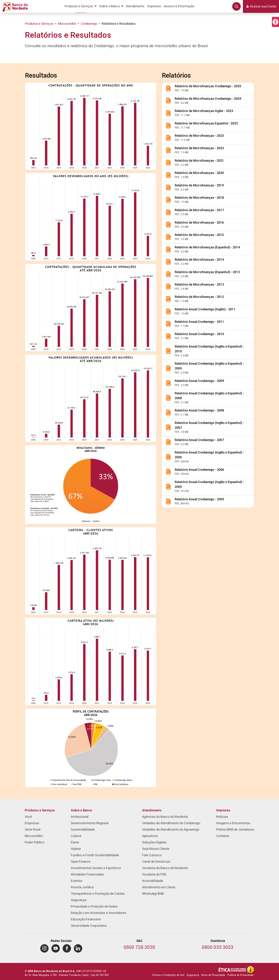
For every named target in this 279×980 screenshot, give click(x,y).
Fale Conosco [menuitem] (152, 855)
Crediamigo (89, 24)
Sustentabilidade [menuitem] (83, 830)
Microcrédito (67, 24)
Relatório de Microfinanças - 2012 (199, 297)
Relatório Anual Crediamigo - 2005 (199, 499)
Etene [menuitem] (75, 842)
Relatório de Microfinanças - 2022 (199, 148)
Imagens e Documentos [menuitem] (233, 823)
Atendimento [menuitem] (152, 810)
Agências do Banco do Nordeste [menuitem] (165, 817)
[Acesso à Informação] (251, 969)
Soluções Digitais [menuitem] (154, 842)
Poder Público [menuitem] (35, 842)
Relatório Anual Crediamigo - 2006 (199, 470)
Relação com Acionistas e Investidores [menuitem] (99, 913)
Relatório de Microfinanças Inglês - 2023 (204, 111)
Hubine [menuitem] (76, 849)
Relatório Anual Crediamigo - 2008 (199, 410)
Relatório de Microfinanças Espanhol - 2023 (206, 123)
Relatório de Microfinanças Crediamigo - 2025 (208, 86)
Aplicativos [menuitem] (150, 836)
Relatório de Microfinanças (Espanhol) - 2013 (207, 272)
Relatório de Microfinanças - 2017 (199, 210)
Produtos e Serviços (39, 24)
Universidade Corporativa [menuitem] (89, 926)
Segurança (193, 975)
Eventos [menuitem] (77, 881)
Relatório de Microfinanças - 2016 (199, 223)
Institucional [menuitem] (80, 817)
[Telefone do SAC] (139, 948)
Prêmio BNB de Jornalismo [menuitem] (235, 830)
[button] (275, 22)
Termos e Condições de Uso (168, 975)
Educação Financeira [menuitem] (86, 919)
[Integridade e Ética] (233, 969)
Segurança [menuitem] (79, 900)
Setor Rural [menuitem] (33, 830)
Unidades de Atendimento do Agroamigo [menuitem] (171, 830)
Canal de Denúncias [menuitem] (156, 862)
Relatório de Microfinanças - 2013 (199, 285)
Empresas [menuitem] (32, 823)
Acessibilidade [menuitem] (153, 881)
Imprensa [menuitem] (223, 810)
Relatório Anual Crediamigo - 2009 (199, 381)
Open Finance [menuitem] (81, 862)
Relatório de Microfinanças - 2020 (199, 173)
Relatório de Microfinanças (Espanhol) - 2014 (207, 247)
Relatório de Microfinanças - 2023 (199, 136)
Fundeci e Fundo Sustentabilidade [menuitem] (95, 855)
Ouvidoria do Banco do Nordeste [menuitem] (165, 868)
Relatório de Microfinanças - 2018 (199, 198)
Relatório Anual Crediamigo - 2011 (199, 322)
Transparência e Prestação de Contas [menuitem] (98, 894)
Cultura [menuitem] (76, 836)
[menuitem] (81, 6)
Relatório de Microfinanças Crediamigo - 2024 (208, 99)
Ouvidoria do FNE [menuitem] (154, 875)
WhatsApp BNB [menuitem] (153, 894)
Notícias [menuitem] (222, 817)
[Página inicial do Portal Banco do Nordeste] (15, 6)
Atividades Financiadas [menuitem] (87, 875)
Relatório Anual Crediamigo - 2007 (199, 440)
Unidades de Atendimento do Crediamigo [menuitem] (171, 823)
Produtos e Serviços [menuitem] (40, 810)
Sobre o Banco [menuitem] (81, 810)
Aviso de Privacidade (213, 975)
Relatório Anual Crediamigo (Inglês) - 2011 (205, 309)
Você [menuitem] (28, 817)
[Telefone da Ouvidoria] (218, 948)
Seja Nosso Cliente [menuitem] (156, 849)
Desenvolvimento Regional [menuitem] (90, 823)
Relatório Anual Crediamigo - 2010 (199, 334)
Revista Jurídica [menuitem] (82, 887)
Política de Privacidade (240, 975)
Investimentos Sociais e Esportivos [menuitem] (96, 868)
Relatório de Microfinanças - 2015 (199, 235)
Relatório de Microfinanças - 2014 (199, 260)
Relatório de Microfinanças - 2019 (199, 185)
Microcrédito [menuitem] (34, 836)
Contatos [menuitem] (223, 836)
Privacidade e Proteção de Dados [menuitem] (94, 907)
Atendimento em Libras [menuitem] (159, 887)
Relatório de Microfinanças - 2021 (199, 161)
